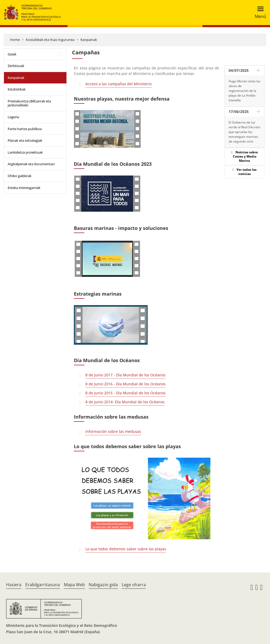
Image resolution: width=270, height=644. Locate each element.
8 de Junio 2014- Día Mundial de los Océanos (125, 402)
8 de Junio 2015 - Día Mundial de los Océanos (126, 393)
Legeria (13, 117)
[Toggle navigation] (259, 13)
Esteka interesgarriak (24, 188)
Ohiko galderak (20, 176)
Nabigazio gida (103, 585)
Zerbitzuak (16, 66)
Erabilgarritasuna (43, 585)
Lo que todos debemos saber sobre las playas (126, 549)
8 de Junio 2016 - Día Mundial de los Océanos (126, 384)
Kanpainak (89, 40)
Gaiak (12, 54)
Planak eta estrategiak (25, 140)
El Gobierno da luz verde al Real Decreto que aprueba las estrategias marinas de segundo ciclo (244, 132)
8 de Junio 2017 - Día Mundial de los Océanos (126, 375)
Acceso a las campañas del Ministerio (119, 84)
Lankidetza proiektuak (25, 152)
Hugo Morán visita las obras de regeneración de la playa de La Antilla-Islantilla (245, 91)
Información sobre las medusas (113, 431)
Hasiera (14, 585)
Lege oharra (134, 585)
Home (15, 40)
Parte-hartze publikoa (25, 129)
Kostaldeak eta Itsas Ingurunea (50, 40)
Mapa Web (74, 585)
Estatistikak (17, 89)
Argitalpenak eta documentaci (31, 164)
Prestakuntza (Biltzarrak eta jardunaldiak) (29, 103)
